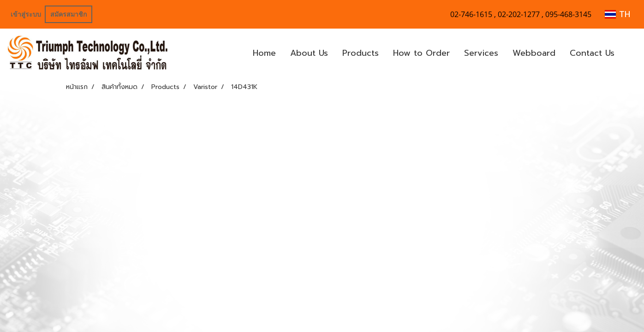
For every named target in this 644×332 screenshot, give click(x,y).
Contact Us (592, 53)
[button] (630, 53)
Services (481, 53)
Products (361, 53)
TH (617, 14)
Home (264, 53)
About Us (309, 53)
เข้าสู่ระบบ (26, 14)
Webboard (534, 53)
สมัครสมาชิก (69, 14)
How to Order (421, 53)
